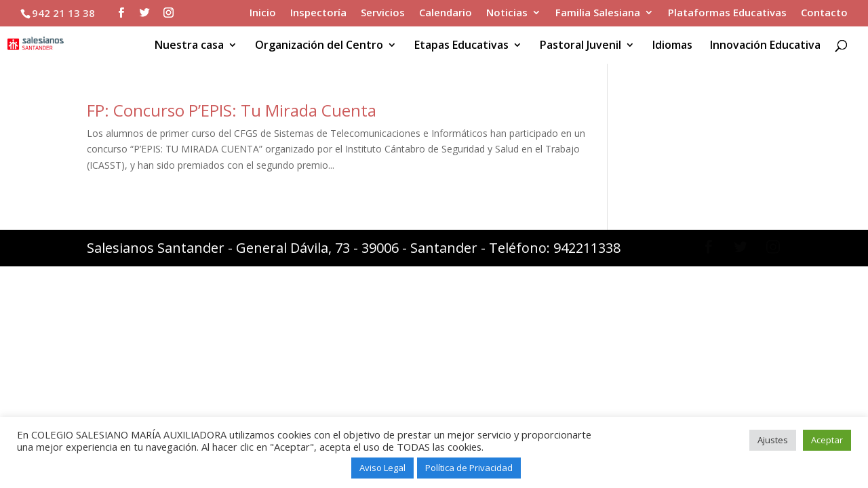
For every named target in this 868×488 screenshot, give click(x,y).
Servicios (383, 13)
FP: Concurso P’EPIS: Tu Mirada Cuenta (232, 110)
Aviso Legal (382, 468)
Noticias (507, 13)
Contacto (824, 13)
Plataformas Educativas (727, 13)
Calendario (446, 13)
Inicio (263, 13)
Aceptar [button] (827, 440)
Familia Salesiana (598, 13)
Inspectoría (318, 13)
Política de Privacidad (469, 468)
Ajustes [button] (773, 440)
